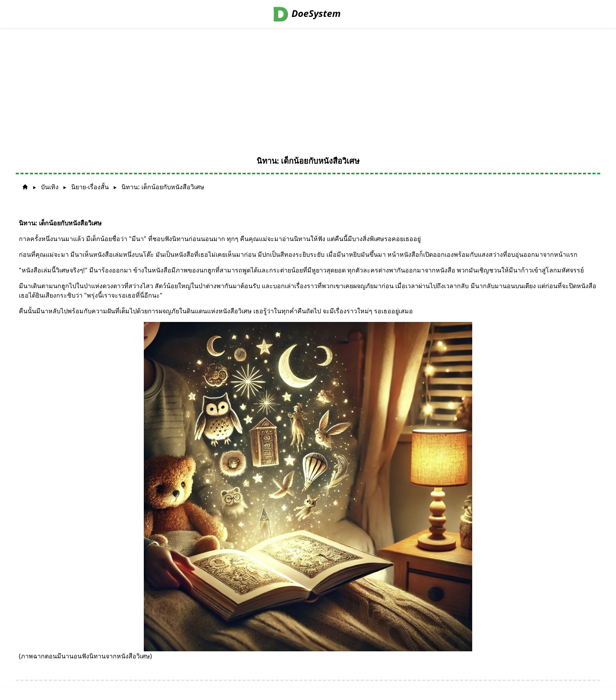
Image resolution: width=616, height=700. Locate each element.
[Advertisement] (308, 87)
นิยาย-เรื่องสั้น (90, 187)
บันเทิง (50, 187)
